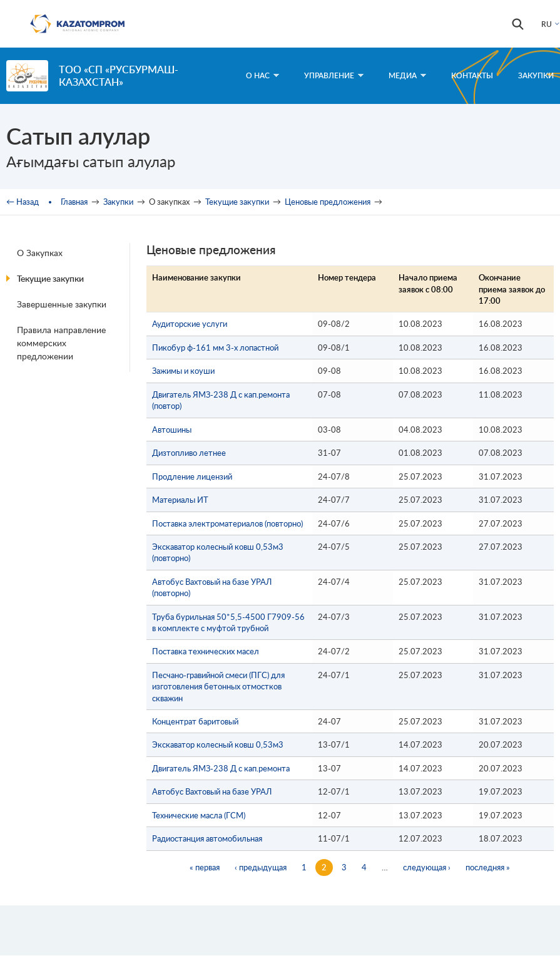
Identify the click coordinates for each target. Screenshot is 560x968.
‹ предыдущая (261, 867)
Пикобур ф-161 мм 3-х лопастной (215, 348)
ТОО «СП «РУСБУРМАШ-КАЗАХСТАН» (119, 75)
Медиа (407, 75)
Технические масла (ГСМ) (199, 815)
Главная (74, 202)
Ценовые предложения (328, 202)
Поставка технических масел (206, 651)
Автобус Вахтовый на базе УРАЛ (212, 791)
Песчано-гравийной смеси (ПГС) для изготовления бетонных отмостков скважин (218, 687)
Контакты (472, 75)
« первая (205, 867)
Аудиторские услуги (190, 324)
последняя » (488, 867)
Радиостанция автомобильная (207, 838)
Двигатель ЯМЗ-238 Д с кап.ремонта (221, 768)
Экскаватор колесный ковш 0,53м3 (218, 744)
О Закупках (40, 253)
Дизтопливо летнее (189, 453)
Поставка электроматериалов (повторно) (227, 523)
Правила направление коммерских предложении (61, 343)
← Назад (23, 202)
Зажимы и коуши (183, 371)
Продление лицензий (192, 476)
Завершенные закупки (62, 304)
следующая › (427, 867)
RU (547, 24)
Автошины (172, 430)
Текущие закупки (237, 202)
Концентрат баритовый (195, 721)
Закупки (536, 75)
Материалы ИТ (180, 500)
